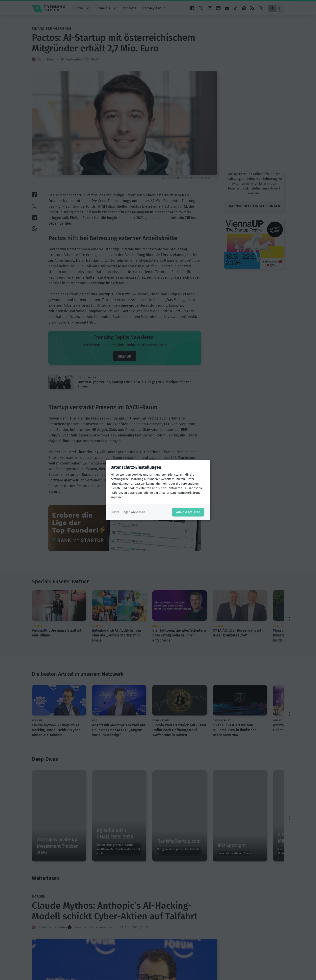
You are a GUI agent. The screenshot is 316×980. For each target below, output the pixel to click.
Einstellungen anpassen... (129, 512)
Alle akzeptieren (188, 512)
